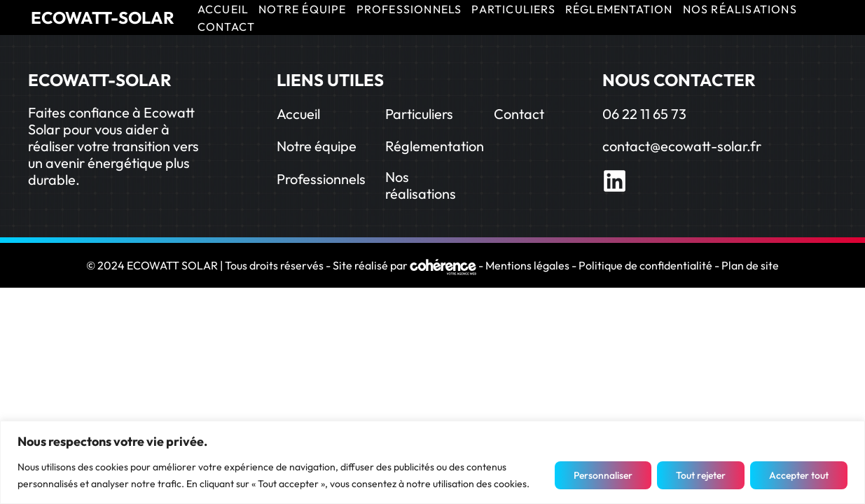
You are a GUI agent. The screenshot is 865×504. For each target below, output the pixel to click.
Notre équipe (317, 146)
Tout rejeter (701, 475)
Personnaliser (603, 475)
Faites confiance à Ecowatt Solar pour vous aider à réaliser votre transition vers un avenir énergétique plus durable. (113, 146)
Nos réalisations (421, 185)
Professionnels (321, 179)
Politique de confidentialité (645, 265)
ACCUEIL (223, 9)
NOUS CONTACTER (679, 80)
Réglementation (435, 146)
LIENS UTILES (330, 80)
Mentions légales (527, 265)
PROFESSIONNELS (409, 9)
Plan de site (750, 265)
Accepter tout (799, 475)
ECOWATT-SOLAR (103, 17)
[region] (432, 462)
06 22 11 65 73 (644, 114)
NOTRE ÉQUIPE (302, 9)
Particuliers (419, 114)
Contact (519, 114)
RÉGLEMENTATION (619, 9)
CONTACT (226, 27)
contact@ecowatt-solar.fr (682, 146)
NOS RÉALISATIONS (740, 9)
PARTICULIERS (513, 9)
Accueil (298, 114)
